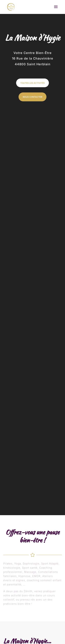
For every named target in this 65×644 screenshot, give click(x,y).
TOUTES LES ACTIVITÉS (32, 83)
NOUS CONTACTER (32, 97)
